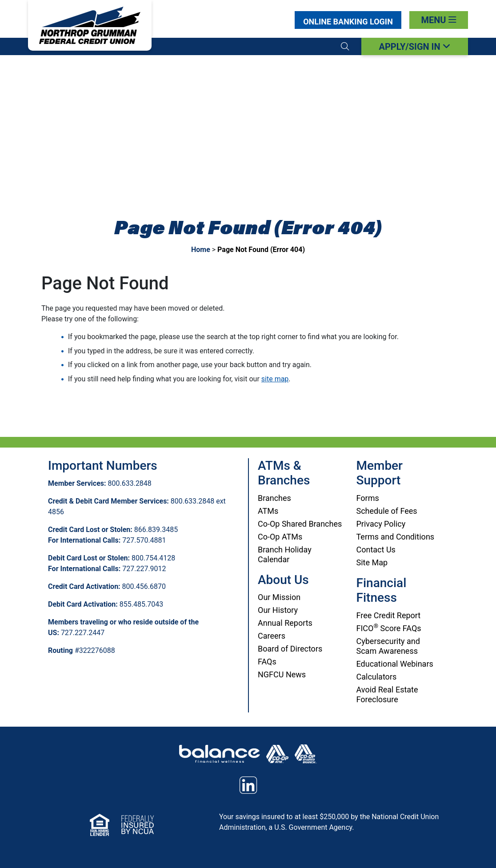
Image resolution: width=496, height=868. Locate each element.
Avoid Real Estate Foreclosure (387, 694)
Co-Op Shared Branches (300, 524)
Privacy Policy (381, 524)
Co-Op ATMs (280, 537)
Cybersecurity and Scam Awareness (388, 646)
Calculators (377, 677)
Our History (278, 610)
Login (348, 22)
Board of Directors (290, 649)
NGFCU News (282, 674)
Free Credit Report (389, 615)
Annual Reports (285, 623)
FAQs (267, 662)
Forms (368, 498)
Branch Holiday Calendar (285, 554)
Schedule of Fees (387, 511)
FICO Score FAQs (389, 628)
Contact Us (376, 550)
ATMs (268, 511)
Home (201, 250)
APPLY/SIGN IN (414, 47)
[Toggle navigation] (439, 20)
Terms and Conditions (396, 537)
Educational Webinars (395, 664)
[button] (345, 46)
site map (275, 379)
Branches (274, 498)
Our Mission (279, 597)
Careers (272, 636)
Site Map (372, 562)
